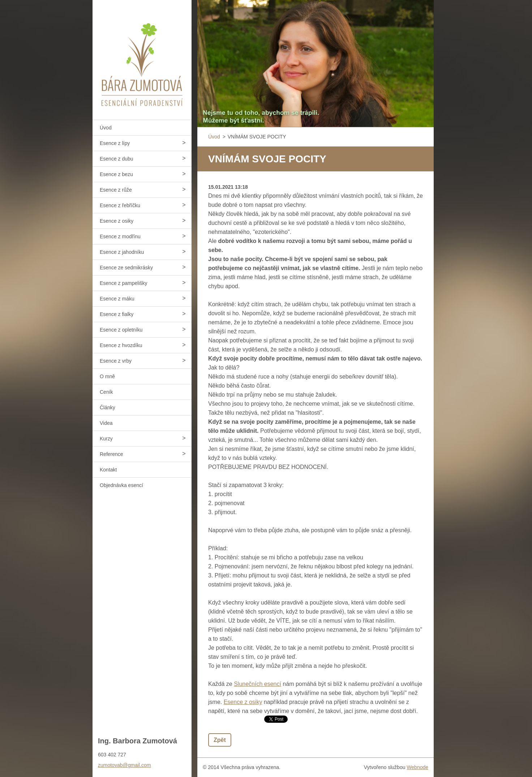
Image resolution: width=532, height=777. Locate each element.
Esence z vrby (116, 361)
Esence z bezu (116, 174)
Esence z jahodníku (122, 252)
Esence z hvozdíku (121, 345)
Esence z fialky (117, 314)
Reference (111, 454)
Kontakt (108, 470)
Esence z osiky (117, 221)
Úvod (106, 128)
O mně (107, 376)
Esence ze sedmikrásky (126, 268)
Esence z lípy (115, 143)
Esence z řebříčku (120, 205)
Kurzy (106, 439)
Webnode (417, 767)
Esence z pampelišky (124, 283)
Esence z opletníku (121, 330)
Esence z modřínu (120, 236)
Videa (106, 423)
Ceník (106, 392)
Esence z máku (117, 299)
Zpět (220, 740)
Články (108, 407)
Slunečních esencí (258, 684)
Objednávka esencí (121, 485)
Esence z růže (116, 190)
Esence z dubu (117, 159)
